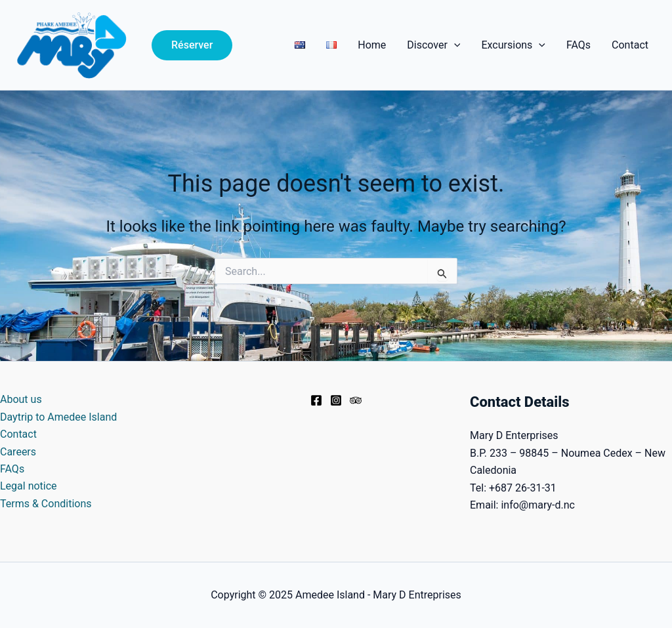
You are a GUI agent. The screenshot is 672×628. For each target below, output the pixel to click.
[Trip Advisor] (356, 400)
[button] (192, 45)
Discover (433, 45)
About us (21, 399)
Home (372, 45)
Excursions (513, 45)
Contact (630, 45)
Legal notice (29, 486)
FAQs (578, 45)
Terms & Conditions (46, 504)
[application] (454, 45)
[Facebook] (316, 400)
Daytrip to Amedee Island (58, 417)
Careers (18, 452)
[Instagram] (336, 400)
